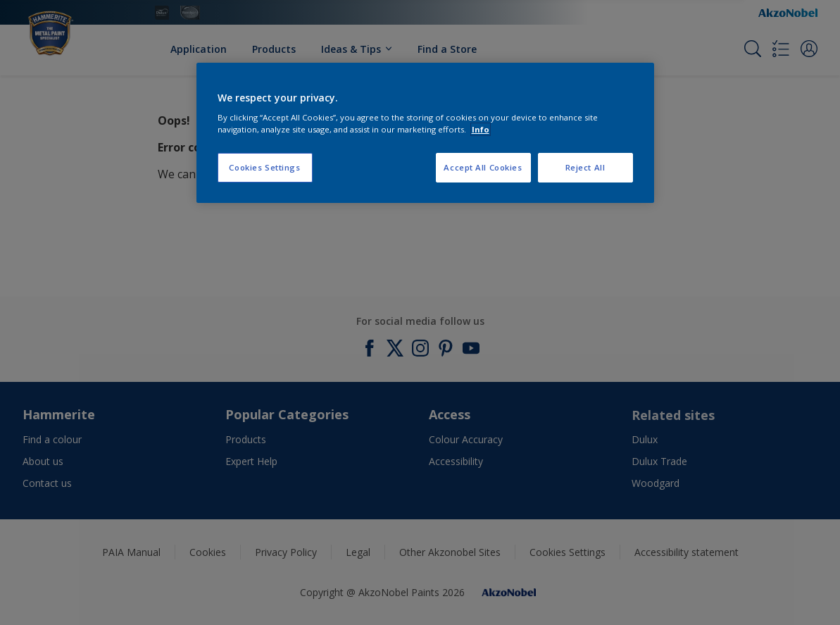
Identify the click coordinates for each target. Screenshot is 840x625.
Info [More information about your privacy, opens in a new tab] (481, 129)
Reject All (585, 167)
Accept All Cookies (483, 167)
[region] (425, 133)
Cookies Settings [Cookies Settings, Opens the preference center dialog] (264, 167)
